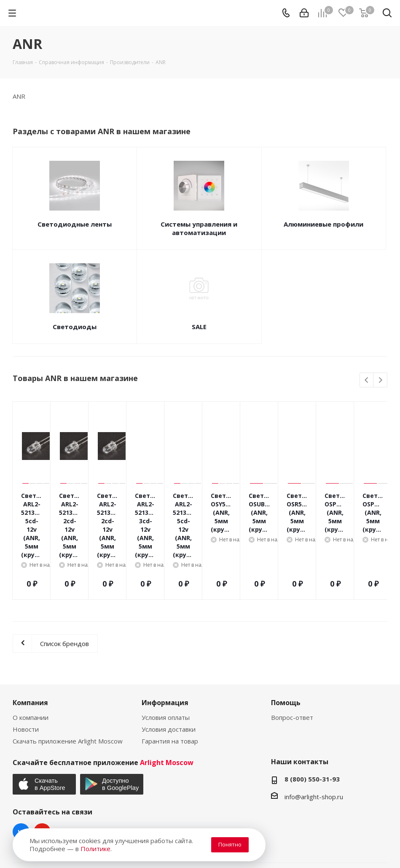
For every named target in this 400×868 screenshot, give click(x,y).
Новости (26, 674)
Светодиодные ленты (75, 224)
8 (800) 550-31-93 (312, 724)
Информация (165, 648)
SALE (199, 327)
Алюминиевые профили (323, 224)
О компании (31, 662)
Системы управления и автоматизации (199, 228)
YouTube (42, 777)
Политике (95, 849)
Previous (367, 380)
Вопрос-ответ (292, 662)
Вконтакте (21, 777)
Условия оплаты (166, 662)
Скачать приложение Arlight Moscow (68, 686)
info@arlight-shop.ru (314, 742)
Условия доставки (169, 674)
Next (380, 380)
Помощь (286, 648)
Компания (30, 648)
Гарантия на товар (170, 686)
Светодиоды (75, 327)
